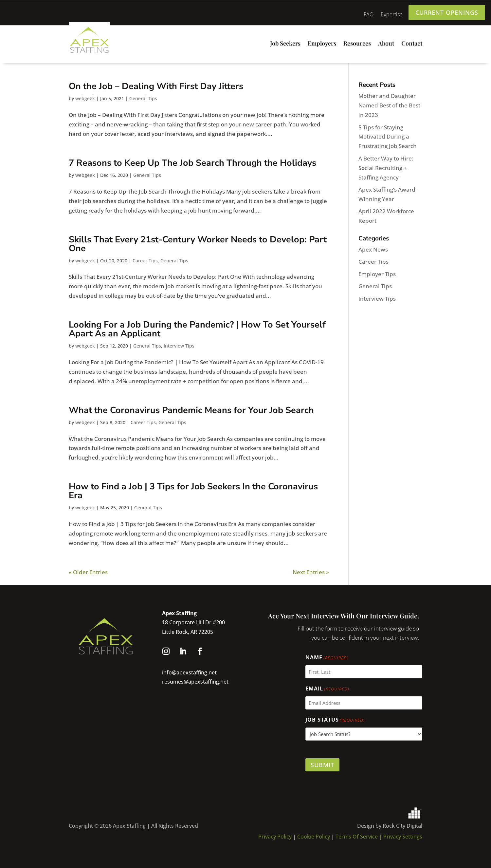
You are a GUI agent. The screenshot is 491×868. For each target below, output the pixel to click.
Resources (357, 44)
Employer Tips (377, 274)
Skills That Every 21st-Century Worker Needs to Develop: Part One (198, 244)
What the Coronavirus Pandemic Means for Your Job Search (191, 410)
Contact (412, 44)
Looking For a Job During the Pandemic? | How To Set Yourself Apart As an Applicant (197, 329)
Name (327, 658)
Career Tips (145, 261)
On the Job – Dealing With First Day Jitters (156, 86)
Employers (322, 44)
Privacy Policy (275, 837)
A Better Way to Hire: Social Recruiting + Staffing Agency (386, 168)
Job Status (335, 720)
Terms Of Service (357, 837)
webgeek (85, 98)
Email (327, 689)
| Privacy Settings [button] (401, 837)
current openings (447, 12)
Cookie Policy (314, 837)
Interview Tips (179, 346)
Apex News (373, 249)
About (386, 44)
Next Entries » (311, 572)
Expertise (392, 15)
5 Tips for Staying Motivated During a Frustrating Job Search (388, 137)
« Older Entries (88, 572)
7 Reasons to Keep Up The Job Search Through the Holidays (192, 163)
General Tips (143, 98)
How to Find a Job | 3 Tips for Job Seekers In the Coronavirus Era (193, 491)
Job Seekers (285, 44)
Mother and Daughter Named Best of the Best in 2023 (389, 105)
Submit (322, 765)
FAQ (369, 15)
